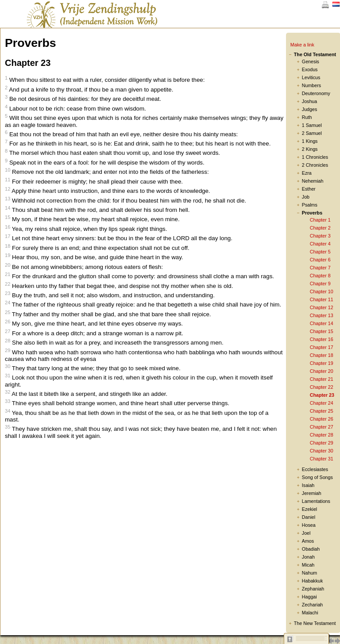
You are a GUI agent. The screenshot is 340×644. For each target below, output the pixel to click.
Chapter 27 (322, 427)
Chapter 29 (322, 443)
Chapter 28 (322, 435)
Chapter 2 (320, 228)
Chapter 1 (320, 220)
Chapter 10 (322, 291)
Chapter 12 (322, 307)
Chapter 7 (320, 268)
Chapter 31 (322, 459)
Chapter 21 (322, 379)
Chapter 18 (322, 355)
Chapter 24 (322, 403)
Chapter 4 (320, 244)
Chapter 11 (322, 299)
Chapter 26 (322, 419)
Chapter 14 (322, 323)
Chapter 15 (322, 331)
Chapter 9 (320, 284)
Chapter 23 (322, 395)
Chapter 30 (322, 451)
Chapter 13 (322, 315)
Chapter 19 (322, 363)
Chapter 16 (322, 339)
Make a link (302, 45)
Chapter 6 (320, 260)
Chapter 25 (322, 411)
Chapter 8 (320, 276)
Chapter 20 (322, 371)
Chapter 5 (320, 252)
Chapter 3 (320, 236)
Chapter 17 (322, 347)
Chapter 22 (322, 387)
